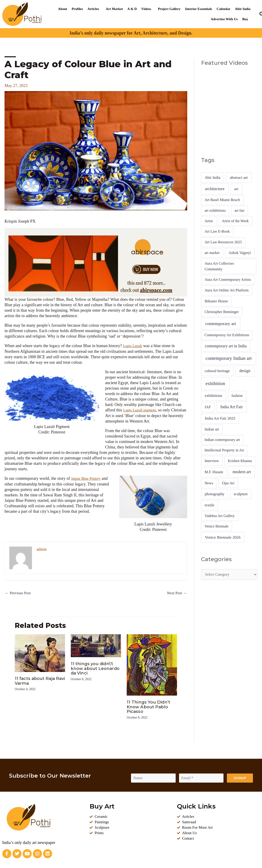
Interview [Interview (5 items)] (212, 461)
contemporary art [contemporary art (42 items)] (221, 324)
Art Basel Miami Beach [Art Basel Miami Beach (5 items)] (222, 200)
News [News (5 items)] (209, 483)
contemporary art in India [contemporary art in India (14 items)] (226, 346)
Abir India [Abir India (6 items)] (213, 178)
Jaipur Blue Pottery (87, 478)
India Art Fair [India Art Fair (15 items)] (232, 407)
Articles (93, 9)
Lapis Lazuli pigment (141, 410)
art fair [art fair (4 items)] (240, 210)
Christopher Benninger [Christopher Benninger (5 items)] (222, 312)
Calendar (224, 9)
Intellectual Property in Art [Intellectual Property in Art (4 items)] (224, 450)
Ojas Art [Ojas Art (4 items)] (228, 483)
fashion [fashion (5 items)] (237, 396)
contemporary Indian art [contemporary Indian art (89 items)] (229, 358)
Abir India (243, 9)
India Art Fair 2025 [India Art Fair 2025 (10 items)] (220, 418)
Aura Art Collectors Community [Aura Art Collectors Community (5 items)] (219, 266)
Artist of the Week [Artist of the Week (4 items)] (235, 221)
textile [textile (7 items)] (210, 505)
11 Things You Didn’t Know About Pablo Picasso (150, 707)
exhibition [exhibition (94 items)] (215, 383)
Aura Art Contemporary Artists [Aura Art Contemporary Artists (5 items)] (228, 280)
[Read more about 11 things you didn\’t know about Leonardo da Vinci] (96, 646)
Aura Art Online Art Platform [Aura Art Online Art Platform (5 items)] (227, 290)
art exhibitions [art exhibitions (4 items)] (215, 210)
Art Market (114, 9)
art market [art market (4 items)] (212, 253)
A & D (132, 9)
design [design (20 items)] (245, 371)
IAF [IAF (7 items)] (208, 407)
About (63, 9)
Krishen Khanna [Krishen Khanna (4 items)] (240, 461)
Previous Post (19, 593)
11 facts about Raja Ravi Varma (36, 681)
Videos (146, 9)
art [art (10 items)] (236, 189)
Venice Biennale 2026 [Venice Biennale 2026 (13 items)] (223, 537)
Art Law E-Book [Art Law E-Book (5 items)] (217, 231)
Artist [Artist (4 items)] (209, 221)
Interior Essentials (198, 9)
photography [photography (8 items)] (215, 494)
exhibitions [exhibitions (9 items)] (213, 396)
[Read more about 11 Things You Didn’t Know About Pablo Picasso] (152, 665)
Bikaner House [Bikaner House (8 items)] (216, 301)
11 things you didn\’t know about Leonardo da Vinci (94, 668)
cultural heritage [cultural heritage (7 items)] (217, 371)
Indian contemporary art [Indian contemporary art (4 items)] (222, 440)
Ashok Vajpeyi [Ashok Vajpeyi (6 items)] (240, 253)
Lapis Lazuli (133, 346)
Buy (245, 19)
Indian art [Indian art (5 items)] (212, 429)
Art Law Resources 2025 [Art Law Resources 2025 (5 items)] (223, 242)
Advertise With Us (224, 19)
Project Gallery (169, 9)
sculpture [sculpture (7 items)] (241, 494)
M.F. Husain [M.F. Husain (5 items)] (214, 472)
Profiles (77, 9)
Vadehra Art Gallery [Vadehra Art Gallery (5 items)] (220, 516)
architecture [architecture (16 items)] (215, 189)
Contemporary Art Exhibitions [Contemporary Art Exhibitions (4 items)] (227, 335)
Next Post (176, 593)
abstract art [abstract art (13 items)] (239, 177)
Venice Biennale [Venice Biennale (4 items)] (216, 526)
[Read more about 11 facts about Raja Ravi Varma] (40, 653)
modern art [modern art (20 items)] (242, 472)
